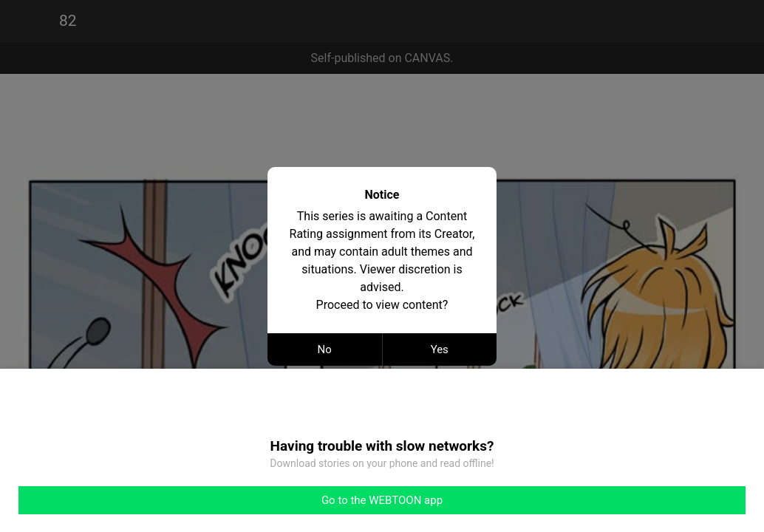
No (325, 349)
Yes (440, 349)
